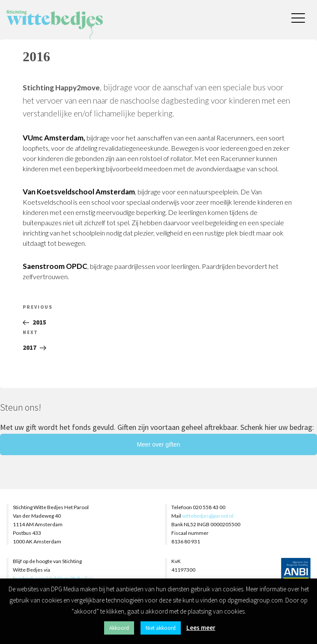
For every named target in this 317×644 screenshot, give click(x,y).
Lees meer (201, 628)
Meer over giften (158, 444)
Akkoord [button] (119, 628)
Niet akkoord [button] (161, 628)
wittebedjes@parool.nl (208, 516)
